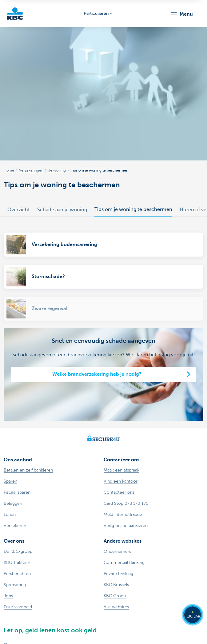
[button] (182, 14)
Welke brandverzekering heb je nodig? (97, 374)
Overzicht (19, 210)
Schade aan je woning (62, 210)
